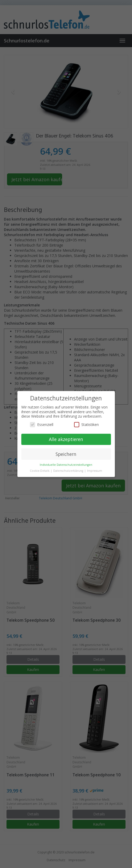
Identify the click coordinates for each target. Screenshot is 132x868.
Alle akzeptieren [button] (66, 439)
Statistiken (86, 424)
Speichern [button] (66, 454)
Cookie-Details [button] (40, 471)
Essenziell (42, 424)
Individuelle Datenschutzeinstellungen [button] (66, 465)
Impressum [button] (95, 471)
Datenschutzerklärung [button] (69, 471)
